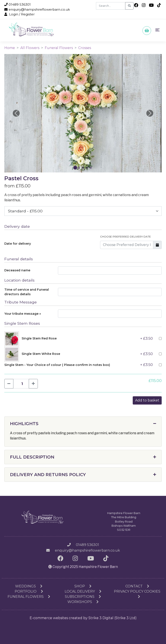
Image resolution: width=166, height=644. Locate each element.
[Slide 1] (79, 168)
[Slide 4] (91, 168)
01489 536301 (18, 4)
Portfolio (29, 591)
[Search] (111, 6)
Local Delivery (83, 591)
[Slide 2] (83, 168)
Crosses (85, 48)
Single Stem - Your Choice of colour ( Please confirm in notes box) (57, 365)
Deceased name (17, 270)
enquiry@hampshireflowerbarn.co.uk (37, 9)
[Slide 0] (75, 167)
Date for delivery (18, 244)
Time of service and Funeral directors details (27, 292)
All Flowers (30, 48)
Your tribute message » (23, 314)
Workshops (83, 602)
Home (10, 48)
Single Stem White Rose (41, 354)
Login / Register (19, 14)
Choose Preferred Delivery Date (125, 237)
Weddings (29, 586)
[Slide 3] (87, 168)
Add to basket (147, 400)
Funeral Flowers (59, 48)
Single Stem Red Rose (39, 338)
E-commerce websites (49, 618)
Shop (83, 586)
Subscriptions (83, 597)
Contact (137, 586)
